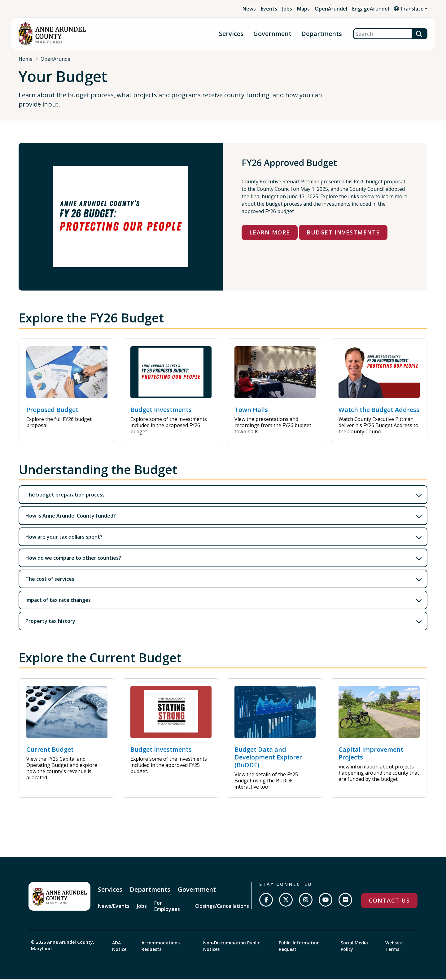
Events (269, 9)
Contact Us (389, 902)
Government (272, 34)
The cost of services (50, 581)
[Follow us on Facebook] (266, 902)
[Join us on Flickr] (345, 902)
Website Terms (394, 947)
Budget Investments (343, 234)
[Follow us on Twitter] (286, 902)
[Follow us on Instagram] (306, 902)
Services (231, 34)
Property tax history (50, 623)
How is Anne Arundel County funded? (71, 518)
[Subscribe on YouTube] (326, 902)
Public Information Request (299, 947)
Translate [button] (409, 9)
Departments (322, 34)
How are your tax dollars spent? (64, 539)
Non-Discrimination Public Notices (232, 947)
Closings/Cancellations (222, 908)
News (249, 9)
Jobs (287, 9)
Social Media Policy (354, 947)
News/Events (114, 908)
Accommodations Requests (161, 947)
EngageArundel (371, 9)
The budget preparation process (65, 497)
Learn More (270, 234)
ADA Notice (119, 947)
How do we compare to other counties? (73, 560)
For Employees (167, 908)
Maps (303, 9)
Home (26, 59)
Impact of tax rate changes (58, 602)
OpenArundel (331, 9)
